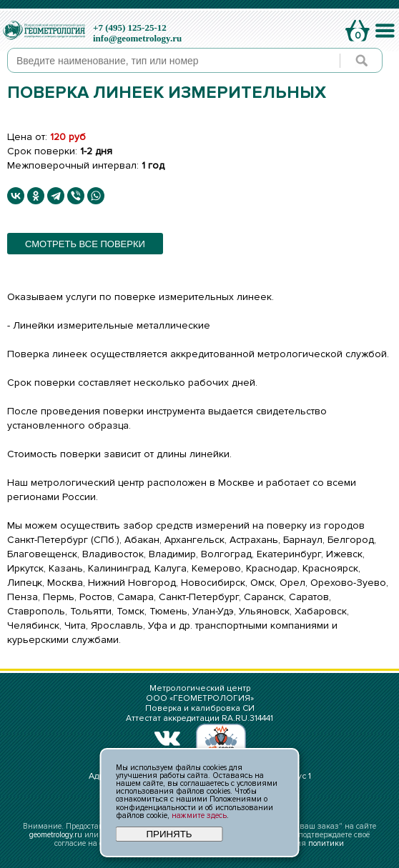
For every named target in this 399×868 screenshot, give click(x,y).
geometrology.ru (56, 835)
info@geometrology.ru (137, 38)
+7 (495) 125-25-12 (130, 28)
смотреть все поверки (85, 244)
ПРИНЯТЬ (169, 834)
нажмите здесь (199, 815)
